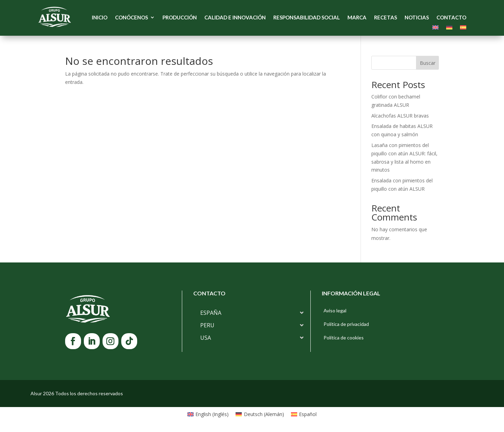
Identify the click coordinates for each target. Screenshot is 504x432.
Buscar (428, 63)
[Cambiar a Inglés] (435, 29)
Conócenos (131, 18)
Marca (357, 18)
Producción (180, 18)
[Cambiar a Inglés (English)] (208, 414)
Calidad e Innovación (235, 18)
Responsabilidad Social (307, 18)
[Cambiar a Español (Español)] (304, 414)
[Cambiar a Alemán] (449, 29)
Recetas (386, 18)
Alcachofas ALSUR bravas (400, 116)
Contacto (451, 18)
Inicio (100, 18)
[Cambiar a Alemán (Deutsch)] (260, 414)
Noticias (417, 18)
